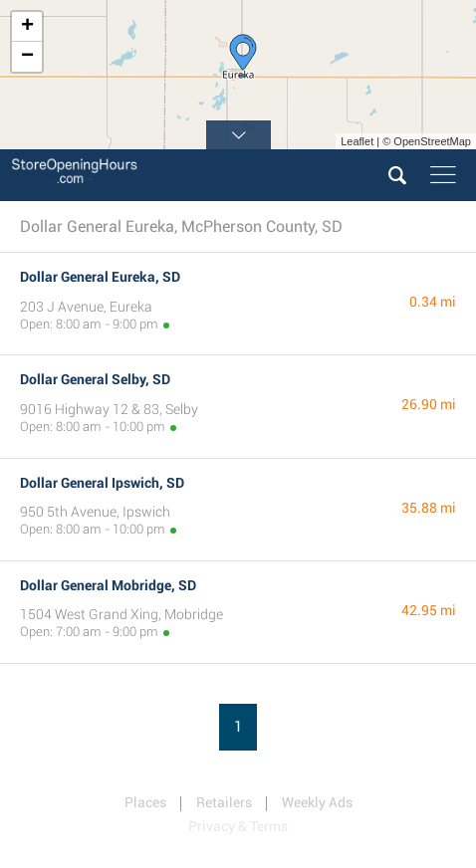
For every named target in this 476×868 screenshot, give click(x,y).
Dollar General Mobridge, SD (108, 585)
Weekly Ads (317, 802)
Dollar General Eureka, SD (100, 277)
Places (145, 802)
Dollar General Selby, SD (95, 379)
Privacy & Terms (238, 826)
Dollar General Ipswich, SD (102, 483)
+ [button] (27, 27)
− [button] (27, 57)
